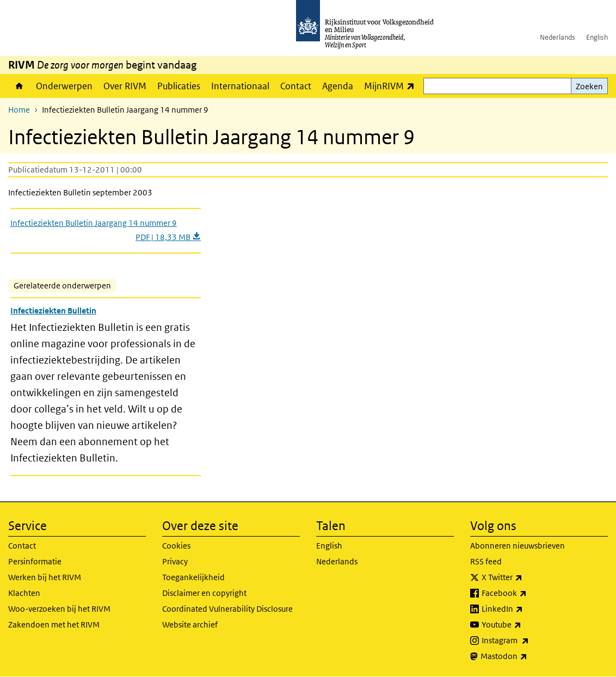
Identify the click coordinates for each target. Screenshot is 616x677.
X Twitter (526, 577)
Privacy (175, 561)
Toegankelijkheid (193, 577)
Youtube (525, 625)
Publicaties (179, 86)
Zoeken (589, 86)
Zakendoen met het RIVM (54, 624)
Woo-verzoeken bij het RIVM (59, 609)
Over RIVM (125, 86)
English (597, 37)
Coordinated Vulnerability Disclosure (227, 609)
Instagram (529, 641)
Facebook (528, 593)
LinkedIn (526, 609)
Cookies (176, 546)
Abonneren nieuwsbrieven (518, 546)
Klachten (24, 593)
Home (19, 86)
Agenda (338, 86)
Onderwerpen (64, 86)
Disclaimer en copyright (204, 593)
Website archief (190, 624)
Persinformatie (35, 561)
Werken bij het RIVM (45, 577)
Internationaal (240, 86)
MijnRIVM (392, 86)
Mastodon (528, 656)
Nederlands (558, 37)
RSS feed (486, 561)
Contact (296, 86)
